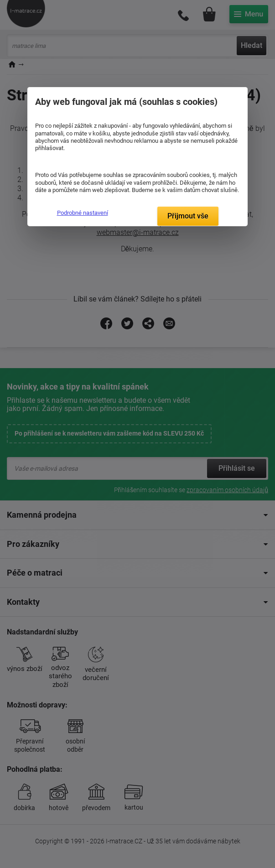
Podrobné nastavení (83, 213)
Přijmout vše (188, 216)
